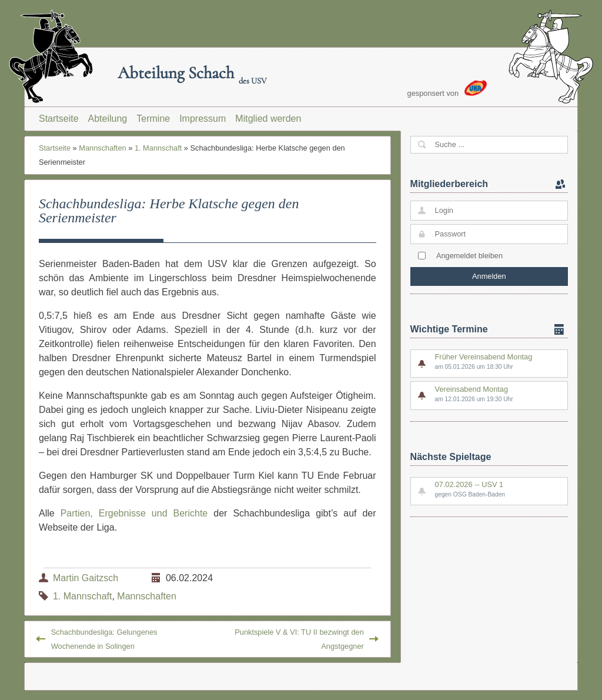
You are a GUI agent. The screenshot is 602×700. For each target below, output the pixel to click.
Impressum (203, 119)
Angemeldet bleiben (469, 256)
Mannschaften (102, 148)
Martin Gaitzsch (86, 578)
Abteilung (108, 119)
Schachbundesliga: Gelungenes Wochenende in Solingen (104, 639)
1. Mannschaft (158, 148)
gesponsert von (447, 89)
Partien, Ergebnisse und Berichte (134, 513)
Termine (153, 119)
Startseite (59, 119)
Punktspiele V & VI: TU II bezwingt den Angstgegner (299, 639)
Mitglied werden (268, 119)
